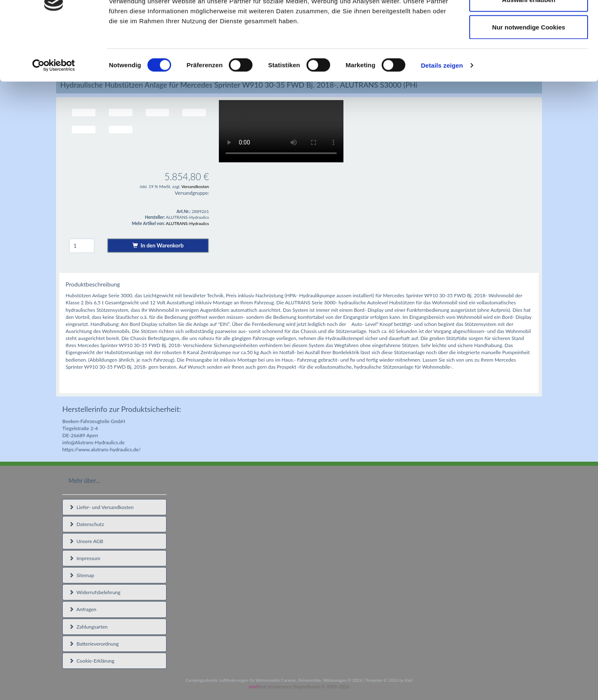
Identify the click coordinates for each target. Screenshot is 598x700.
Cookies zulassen (529, 22)
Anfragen (83, 609)
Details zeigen (442, 114)
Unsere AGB (86, 541)
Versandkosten (195, 186)
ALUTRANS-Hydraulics (187, 223)
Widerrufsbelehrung (95, 592)
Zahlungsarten (88, 627)
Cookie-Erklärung (92, 661)
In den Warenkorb (158, 245)
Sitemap (82, 575)
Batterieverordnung (94, 644)
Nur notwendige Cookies (529, 76)
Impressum (85, 558)
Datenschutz (86, 524)
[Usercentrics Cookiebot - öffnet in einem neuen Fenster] (54, 115)
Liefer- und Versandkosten (101, 507)
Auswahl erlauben (529, 49)
